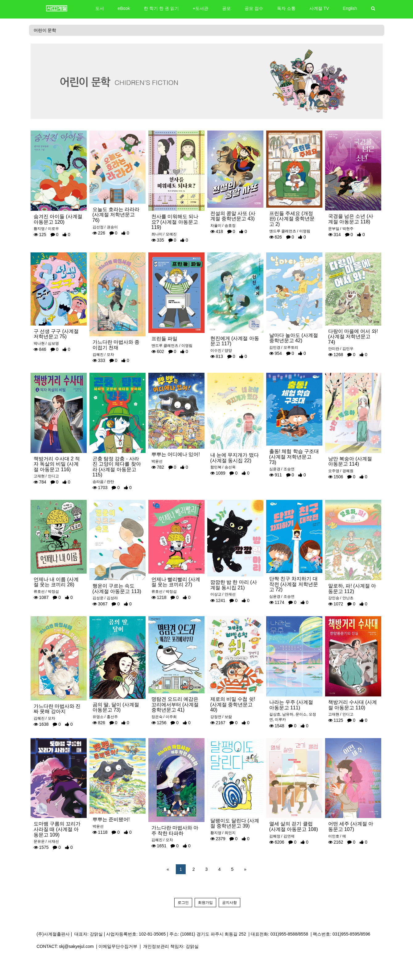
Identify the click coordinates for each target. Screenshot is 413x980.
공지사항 (229, 903)
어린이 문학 (45, 30)
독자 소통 (286, 8)
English (350, 8)
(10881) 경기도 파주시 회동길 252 (213, 934)
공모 (226, 8)
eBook (124, 8)
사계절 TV (319, 8)
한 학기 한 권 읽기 (161, 8)
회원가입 (205, 903)
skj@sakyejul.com (76, 946)
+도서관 (200, 8)
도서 (100, 8)
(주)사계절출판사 (53, 934)
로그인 (183, 903)
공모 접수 (254, 8)
